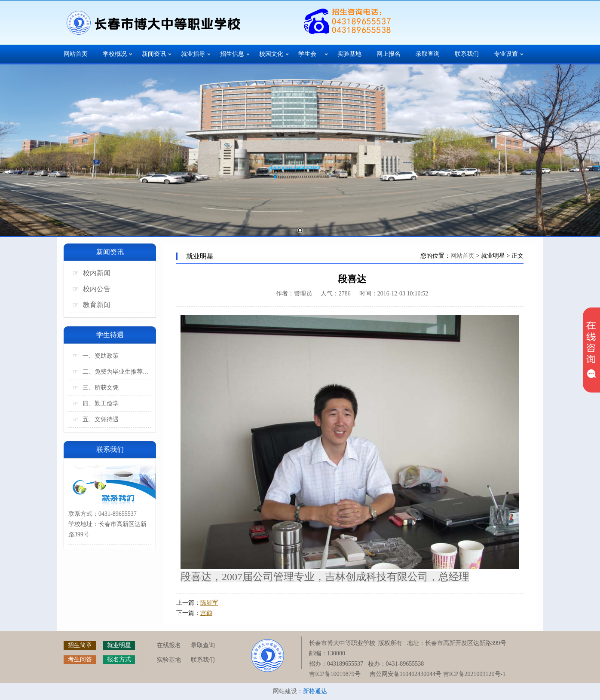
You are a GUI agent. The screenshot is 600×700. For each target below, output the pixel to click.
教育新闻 (92, 305)
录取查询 (428, 54)
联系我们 (467, 54)
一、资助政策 (96, 356)
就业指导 (193, 54)
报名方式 (119, 659)
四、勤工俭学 (96, 403)
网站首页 (76, 54)
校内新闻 (92, 273)
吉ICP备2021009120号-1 (474, 674)
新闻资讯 (154, 54)
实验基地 (349, 54)
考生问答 (80, 659)
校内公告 (92, 289)
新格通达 (315, 691)
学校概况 (115, 54)
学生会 (307, 54)
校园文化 (271, 54)
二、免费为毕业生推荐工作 (112, 372)
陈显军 (209, 603)
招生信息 (232, 54)
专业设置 (506, 54)
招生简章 (80, 645)
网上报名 (389, 54)
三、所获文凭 (96, 388)
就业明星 (119, 645)
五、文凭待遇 (96, 419)
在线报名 (169, 645)
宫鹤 (206, 613)
